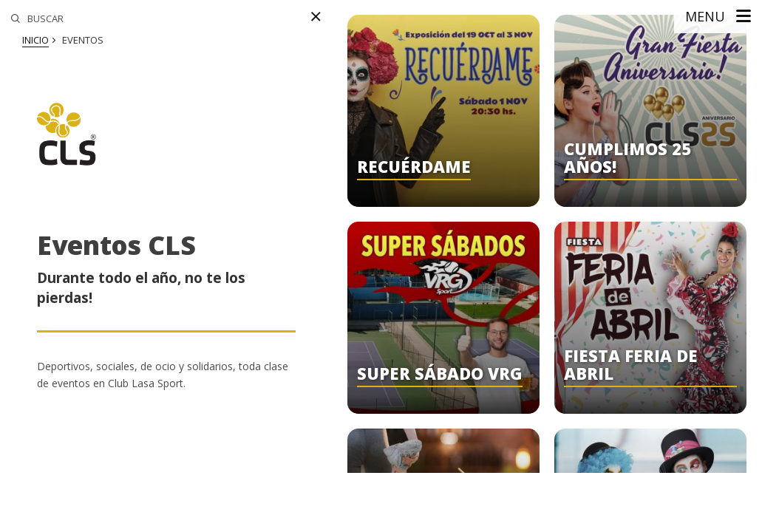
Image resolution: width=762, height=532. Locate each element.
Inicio (35, 40)
